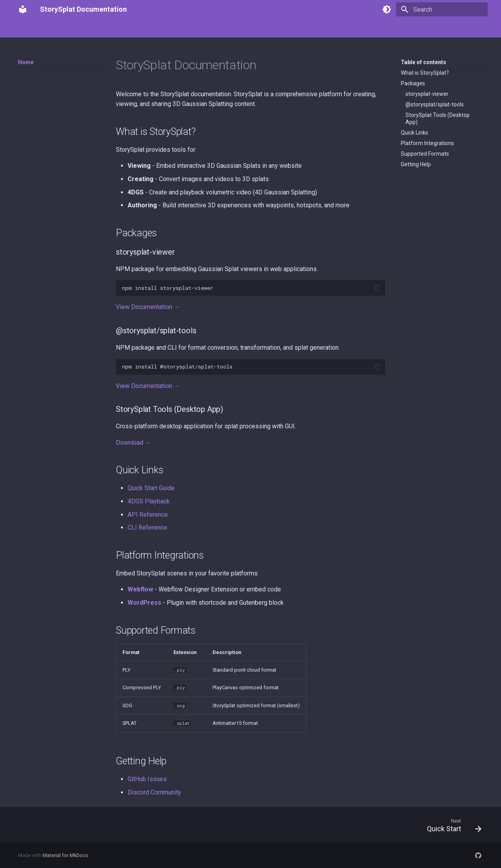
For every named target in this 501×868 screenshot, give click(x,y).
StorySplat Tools (166, 29)
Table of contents (424, 62)
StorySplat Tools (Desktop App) (438, 119)
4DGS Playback (149, 501)
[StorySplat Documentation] (23, 9)
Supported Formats (425, 154)
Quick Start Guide (151, 488)
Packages (413, 83)
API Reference (148, 515)
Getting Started (62, 29)
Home (25, 29)
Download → (133, 443)
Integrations (253, 29)
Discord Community (154, 792)
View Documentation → (148, 307)
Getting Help (416, 164)
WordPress (144, 603)
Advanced (290, 29)
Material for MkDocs (65, 855)
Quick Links (414, 133)
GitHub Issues (147, 779)
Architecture (212, 29)
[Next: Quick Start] (451, 825)
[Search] (442, 9)
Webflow (140, 589)
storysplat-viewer (427, 94)
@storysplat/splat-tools (435, 104)
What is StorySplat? (425, 73)
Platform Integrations (427, 143)
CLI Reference (147, 527)
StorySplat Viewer (114, 29)
